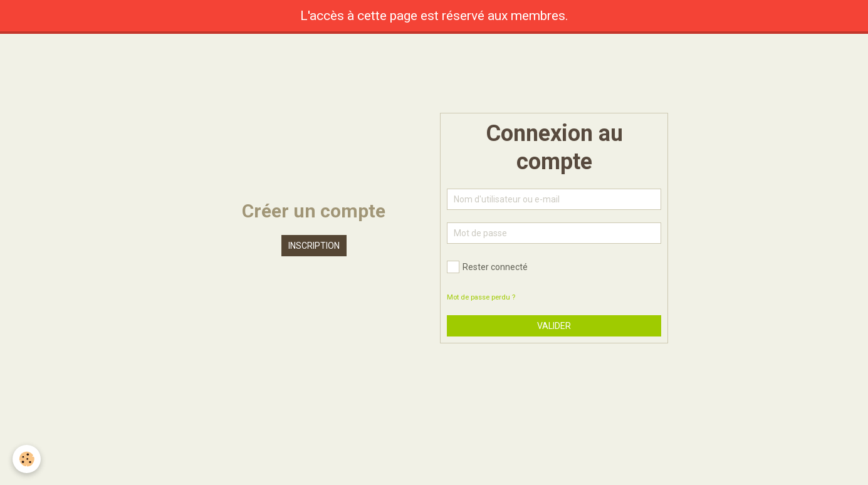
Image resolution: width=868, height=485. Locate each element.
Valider (554, 326)
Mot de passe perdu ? (481, 297)
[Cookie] (27, 459)
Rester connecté (487, 267)
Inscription (314, 246)
